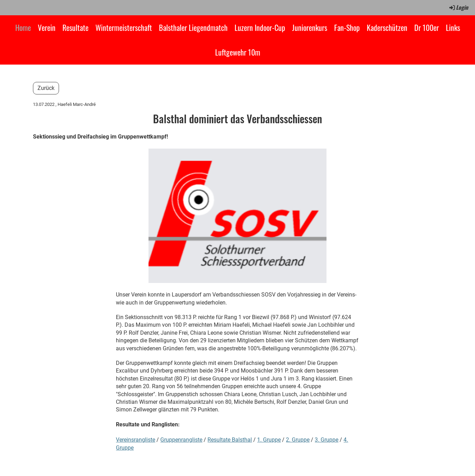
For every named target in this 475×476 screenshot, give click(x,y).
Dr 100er (427, 27)
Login (458, 7)
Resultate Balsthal (230, 440)
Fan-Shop (347, 27)
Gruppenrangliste (181, 440)
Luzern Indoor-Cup (260, 27)
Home (23, 27)
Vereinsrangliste (135, 440)
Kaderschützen (387, 27)
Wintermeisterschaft (124, 27)
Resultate (75, 27)
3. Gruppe (326, 440)
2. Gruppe (298, 440)
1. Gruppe (269, 440)
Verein (47, 27)
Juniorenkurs (310, 27)
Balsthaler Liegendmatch (193, 27)
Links (453, 27)
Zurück (46, 88)
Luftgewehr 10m (238, 52)
